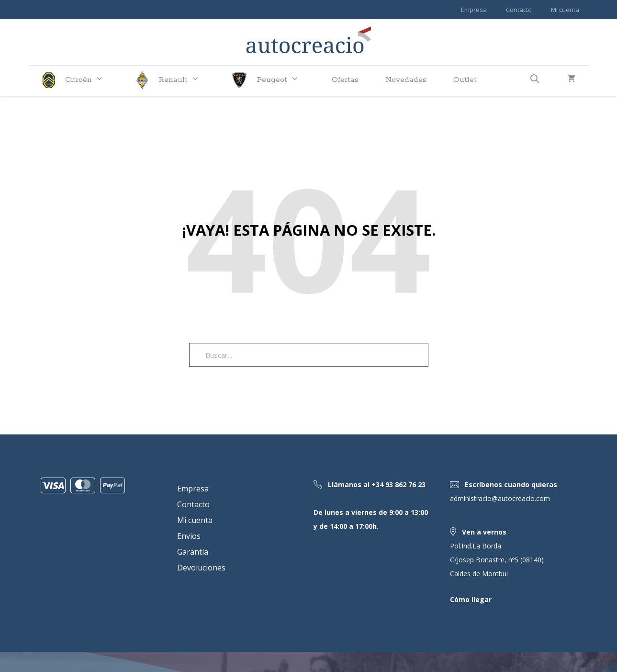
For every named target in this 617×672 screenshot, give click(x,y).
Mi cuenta (565, 10)
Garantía (193, 552)
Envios (189, 536)
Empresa (474, 10)
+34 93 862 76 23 (398, 484)
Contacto (519, 10)
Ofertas (345, 80)
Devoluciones (201, 567)
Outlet (465, 80)
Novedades (406, 80)
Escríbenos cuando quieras (511, 484)
